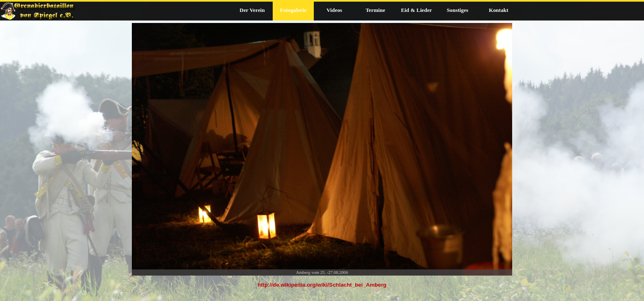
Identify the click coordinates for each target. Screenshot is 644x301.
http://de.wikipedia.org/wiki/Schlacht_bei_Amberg (322, 285)
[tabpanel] (322, 289)
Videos (334, 10)
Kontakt (498, 10)
